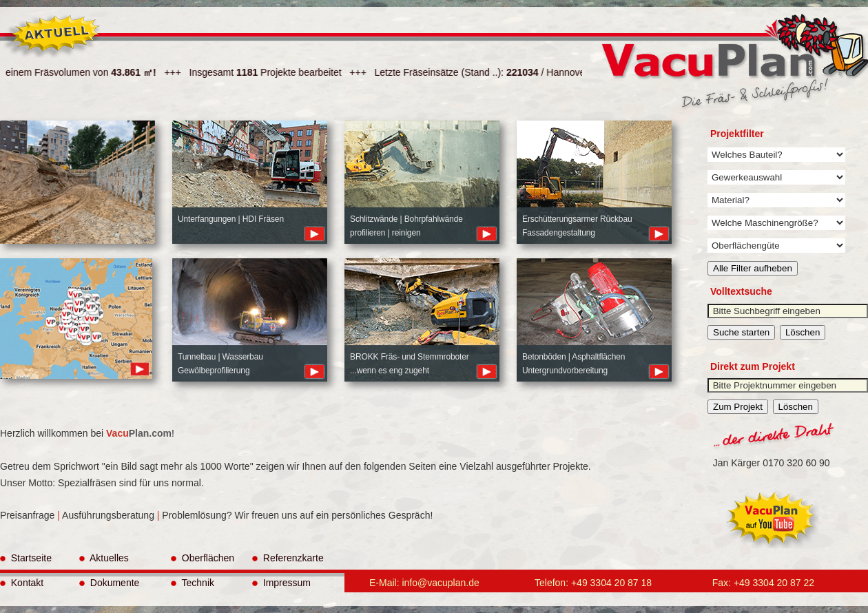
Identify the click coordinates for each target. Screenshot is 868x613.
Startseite (26, 558)
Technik (193, 583)
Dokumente (109, 583)
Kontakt (22, 583)
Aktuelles (104, 558)
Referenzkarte (288, 558)
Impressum (281, 583)
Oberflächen (203, 558)
